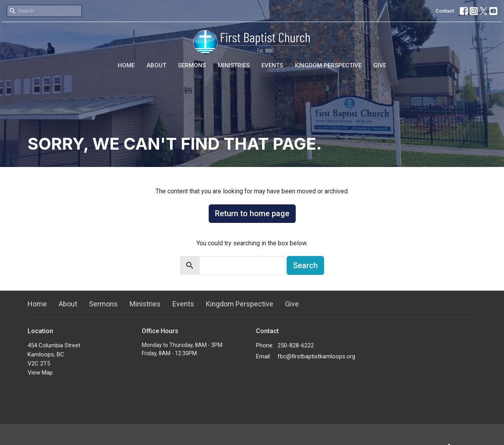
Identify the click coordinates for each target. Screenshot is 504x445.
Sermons (192, 65)
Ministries (234, 65)
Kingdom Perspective (328, 65)
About (156, 65)
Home (126, 65)
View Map (40, 373)
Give (380, 65)
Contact (445, 11)
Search (305, 265)
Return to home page (252, 213)
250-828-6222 (296, 345)
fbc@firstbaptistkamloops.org (316, 356)
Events (272, 65)
